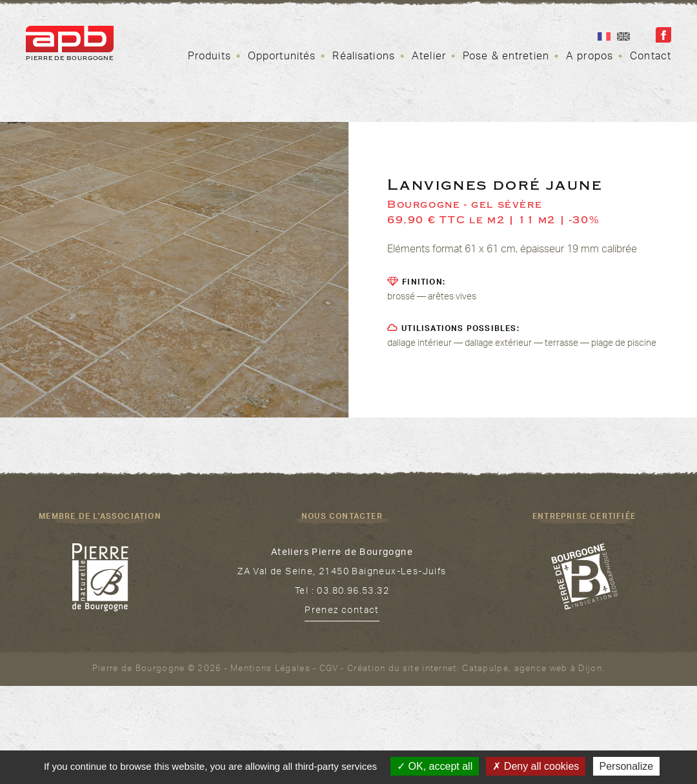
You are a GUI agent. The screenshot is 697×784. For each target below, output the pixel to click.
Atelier (429, 57)
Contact (651, 57)
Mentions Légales (270, 670)
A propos (590, 57)
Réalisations (363, 57)
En (623, 36)
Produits (209, 57)
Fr (604, 36)
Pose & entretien (506, 57)
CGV (329, 670)
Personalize (627, 766)
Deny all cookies (536, 766)
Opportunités (282, 57)
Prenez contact (342, 612)
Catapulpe (485, 670)
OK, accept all (435, 766)
